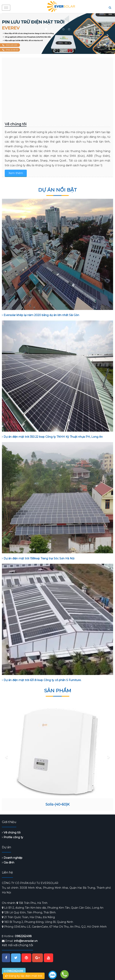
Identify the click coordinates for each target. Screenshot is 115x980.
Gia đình (8, 863)
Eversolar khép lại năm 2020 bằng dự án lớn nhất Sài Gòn (41, 315)
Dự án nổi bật (57, 190)
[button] (8, 34)
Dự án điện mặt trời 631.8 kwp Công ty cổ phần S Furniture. (42, 680)
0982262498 (23, 936)
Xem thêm (16, 173)
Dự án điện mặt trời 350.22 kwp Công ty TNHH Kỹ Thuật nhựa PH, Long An (52, 437)
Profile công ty (13, 837)
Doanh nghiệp (12, 858)
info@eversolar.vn (26, 941)
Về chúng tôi (11, 833)
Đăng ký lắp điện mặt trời (24, 976)
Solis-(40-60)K (58, 804)
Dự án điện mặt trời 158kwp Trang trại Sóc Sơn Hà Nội (38, 558)
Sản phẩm (58, 691)
